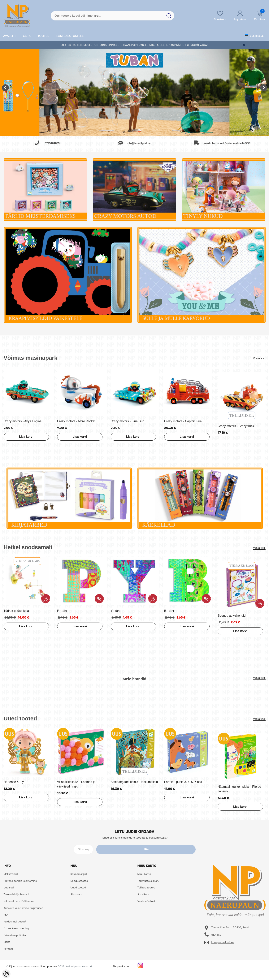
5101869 (216, 935)
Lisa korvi (23, 437)
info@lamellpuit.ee (223, 942)
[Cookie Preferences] (6, 974)
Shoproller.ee (121, 966)
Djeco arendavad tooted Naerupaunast (33, 966)
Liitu (178, 849)
